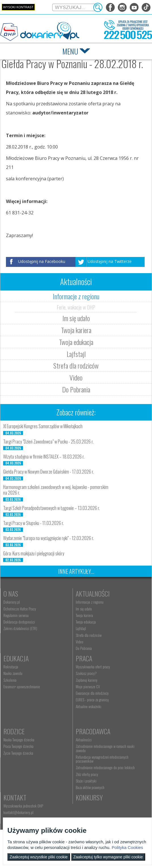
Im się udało (76, 318)
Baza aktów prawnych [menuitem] (90, 787)
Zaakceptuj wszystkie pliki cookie (39, 857)
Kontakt (15, 797)
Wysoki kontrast (18, 7)
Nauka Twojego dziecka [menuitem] (19, 740)
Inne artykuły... (76, 571)
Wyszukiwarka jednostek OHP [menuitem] (23, 806)
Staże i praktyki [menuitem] (86, 781)
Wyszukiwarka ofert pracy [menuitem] (93, 667)
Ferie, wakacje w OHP (76, 307)
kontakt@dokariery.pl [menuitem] (18, 812)
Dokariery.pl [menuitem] (12, 602)
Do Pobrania (76, 389)
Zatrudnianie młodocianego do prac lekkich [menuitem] (105, 767)
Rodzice (14, 731)
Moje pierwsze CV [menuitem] (88, 687)
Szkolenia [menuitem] (10, 680)
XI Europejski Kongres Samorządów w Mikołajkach (43, 426)
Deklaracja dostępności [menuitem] (19, 622)
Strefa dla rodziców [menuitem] (89, 635)
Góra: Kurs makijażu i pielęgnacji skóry (34, 553)
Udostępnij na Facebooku (42, 261)
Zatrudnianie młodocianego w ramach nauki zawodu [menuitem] (105, 748)
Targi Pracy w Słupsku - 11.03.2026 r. (33, 523)
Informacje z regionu (76, 296)
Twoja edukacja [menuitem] (86, 622)
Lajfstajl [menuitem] (81, 628)
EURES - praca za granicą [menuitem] (92, 700)
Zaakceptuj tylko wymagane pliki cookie (108, 857)
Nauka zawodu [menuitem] (13, 673)
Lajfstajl (76, 354)
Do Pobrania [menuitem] (84, 648)
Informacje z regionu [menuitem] (90, 602)
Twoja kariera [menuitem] (84, 615)
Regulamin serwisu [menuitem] (16, 615)
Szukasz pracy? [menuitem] (86, 673)
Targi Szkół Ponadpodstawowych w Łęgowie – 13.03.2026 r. (51, 508)
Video (76, 377)
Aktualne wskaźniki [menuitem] (88, 706)
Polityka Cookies (127, 847)
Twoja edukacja (76, 342)
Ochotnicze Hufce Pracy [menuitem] (20, 609)
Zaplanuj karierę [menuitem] (86, 680)
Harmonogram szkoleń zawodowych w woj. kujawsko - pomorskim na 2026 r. (56, 490)
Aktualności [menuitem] (84, 740)
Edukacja (16, 658)
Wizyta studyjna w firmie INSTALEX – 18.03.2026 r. (44, 457)
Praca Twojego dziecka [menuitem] (18, 746)
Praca (84, 658)
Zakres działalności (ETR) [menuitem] (20, 628)
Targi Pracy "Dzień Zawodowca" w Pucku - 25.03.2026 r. (48, 442)
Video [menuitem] (80, 642)
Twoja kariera (76, 330)
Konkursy (89, 797)
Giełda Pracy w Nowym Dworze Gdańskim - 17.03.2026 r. (48, 472)
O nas (11, 593)
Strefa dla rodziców (76, 365)
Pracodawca (93, 731)
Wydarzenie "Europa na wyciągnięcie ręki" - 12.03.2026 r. (48, 538)
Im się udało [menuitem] (84, 609)
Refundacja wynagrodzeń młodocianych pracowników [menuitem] (102, 759)
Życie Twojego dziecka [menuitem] (18, 753)
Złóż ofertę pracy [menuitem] (87, 774)
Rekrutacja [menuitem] (11, 667)
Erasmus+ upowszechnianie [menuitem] (22, 687)
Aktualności (93, 593)
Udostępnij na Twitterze (110, 261)
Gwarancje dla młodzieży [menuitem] (92, 693)
